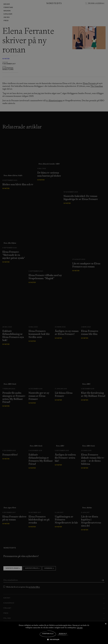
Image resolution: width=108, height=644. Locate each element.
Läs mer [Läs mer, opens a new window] (80, 628)
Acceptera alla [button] (48, 634)
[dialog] (54, 322)
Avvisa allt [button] (63, 634)
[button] (54, 639)
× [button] (106, 624)
